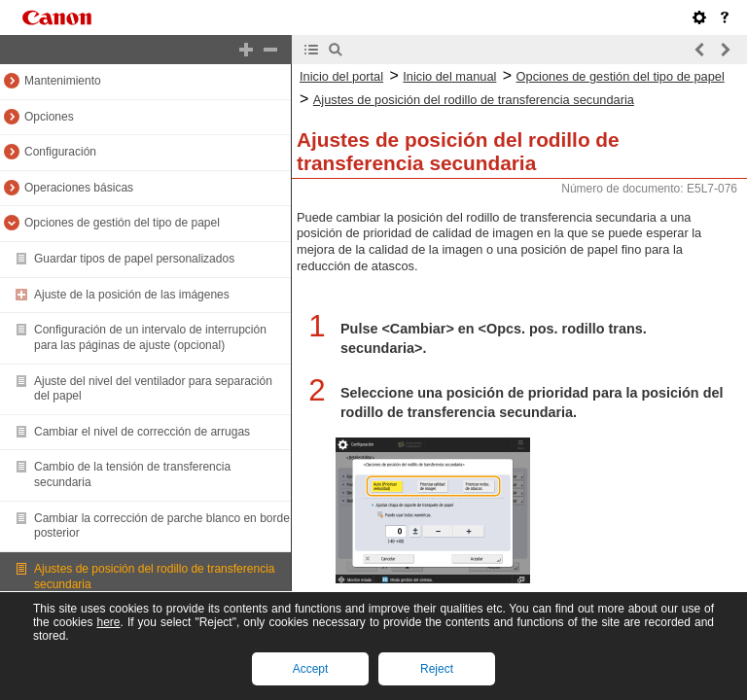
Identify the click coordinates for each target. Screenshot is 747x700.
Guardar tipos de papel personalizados (134, 259)
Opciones (49, 117)
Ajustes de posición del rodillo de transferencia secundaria (474, 100)
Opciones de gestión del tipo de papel (122, 223)
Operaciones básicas (79, 188)
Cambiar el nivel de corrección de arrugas (142, 432)
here (108, 622)
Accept (311, 669)
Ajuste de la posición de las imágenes (132, 295)
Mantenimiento (63, 81)
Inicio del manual (449, 76)
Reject (437, 669)
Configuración (60, 152)
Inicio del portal (341, 76)
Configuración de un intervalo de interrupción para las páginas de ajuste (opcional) (150, 337)
